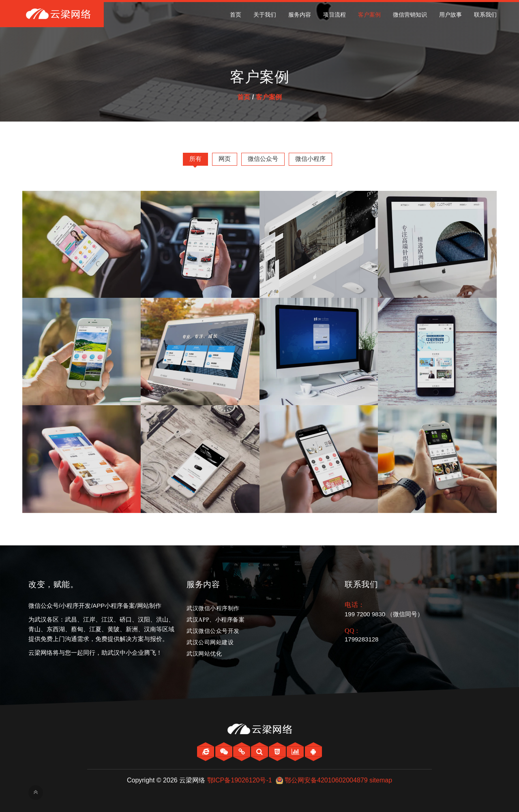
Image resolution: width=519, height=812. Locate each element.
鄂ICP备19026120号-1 (240, 780)
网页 (225, 159)
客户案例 (369, 15)
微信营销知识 (410, 15)
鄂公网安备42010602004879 (326, 780)
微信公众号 (263, 159)
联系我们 (485, 15)
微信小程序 (310, 159)
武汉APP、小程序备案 (216, 620)
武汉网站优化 (204, 654)
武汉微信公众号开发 (213, 631)
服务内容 (300, 15)
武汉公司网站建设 (210, 642)
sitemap (381, 780)
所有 (195, 159)
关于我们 (265, 15)
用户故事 (450, 15)
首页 (236, 15)
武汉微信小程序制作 (213, 608)
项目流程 (335, 15)
